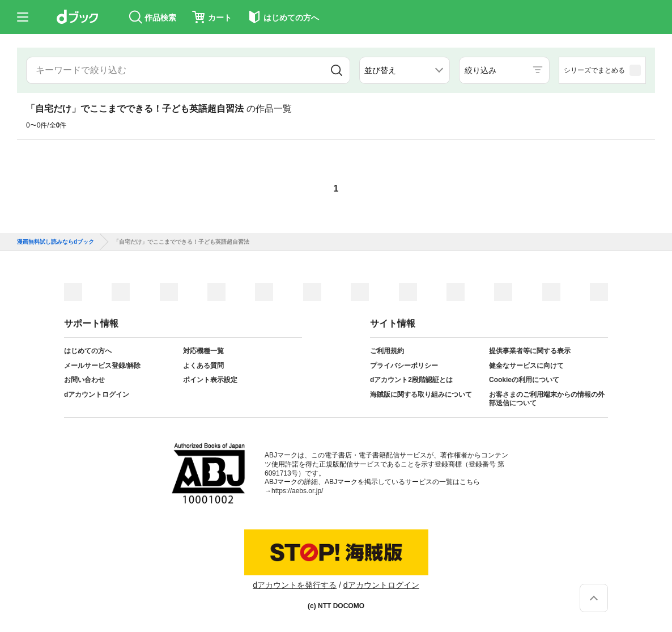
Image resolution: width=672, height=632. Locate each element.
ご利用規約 (387, 351)
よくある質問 (203, 366)
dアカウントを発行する (295, 585)
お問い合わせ (84, 380)
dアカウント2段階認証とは (411, 380)
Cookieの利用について (524, 380)
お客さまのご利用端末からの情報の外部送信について (547, 399)
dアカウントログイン (97, 395)
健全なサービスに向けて (526, 366)
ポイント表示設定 (210, 380)
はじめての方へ (88, 351)
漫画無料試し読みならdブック (56, 242)
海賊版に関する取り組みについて (421, 395)
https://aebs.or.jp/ (297, 491)
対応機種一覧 (203, 351)
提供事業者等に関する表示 (530, 351)
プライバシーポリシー (404, 366)
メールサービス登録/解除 (102, 366)
